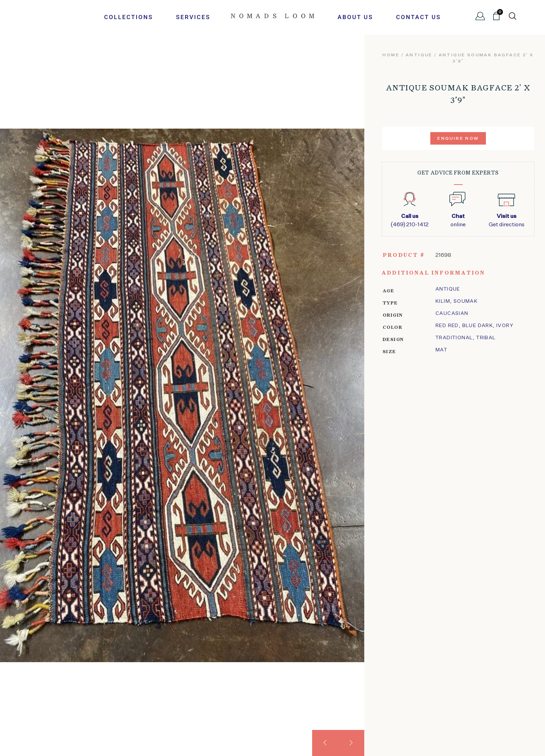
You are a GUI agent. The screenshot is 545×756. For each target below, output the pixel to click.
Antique (419, 55)
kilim (443, 301)
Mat (441, 350)
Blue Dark (478, 326)
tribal (486, 338)
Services (193, 17)
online (458, 220)
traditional (454, 338)
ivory (505, 326)
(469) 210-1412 (410, 220)
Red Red (447, 326)
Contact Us (418, 17)
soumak (466, 301)
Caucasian (452, 314)
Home (391, 55)
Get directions (507, 220)
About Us (355, 17)
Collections (128, 17)
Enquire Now (458, 139)
